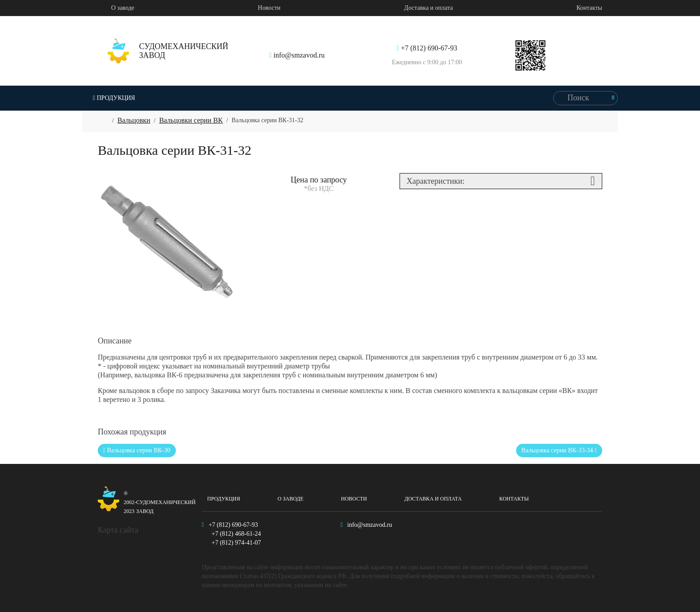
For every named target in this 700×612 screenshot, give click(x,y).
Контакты (589, 8)
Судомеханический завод (142, 501)
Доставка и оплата (428, 8)
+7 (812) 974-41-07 (236, 543)
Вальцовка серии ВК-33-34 (559, 450)
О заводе (123, 8)
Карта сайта (118, 530)
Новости (269, 8)
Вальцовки (134, 120)
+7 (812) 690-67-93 (427, 48)
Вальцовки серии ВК (191, 120)
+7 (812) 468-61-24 (236, 534)
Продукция (114, 98)
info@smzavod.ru (297, 55)
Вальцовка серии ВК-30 (137, 450)
